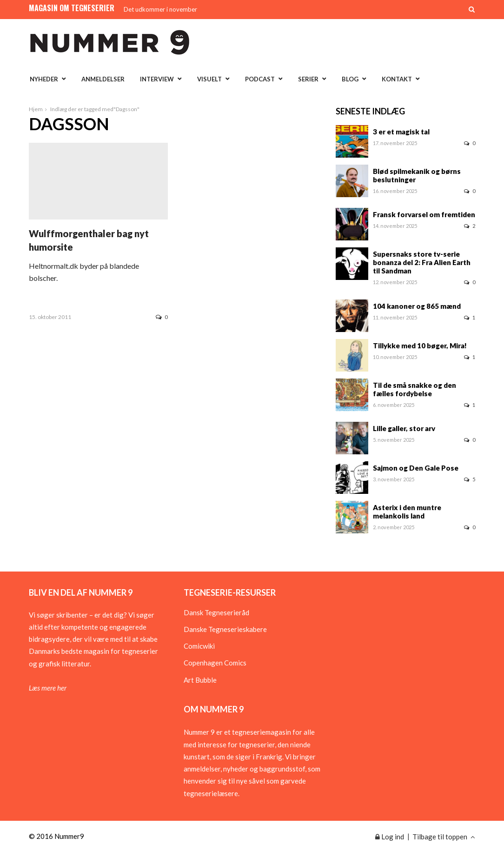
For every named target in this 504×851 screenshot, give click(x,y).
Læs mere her (48, 688)
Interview (157, 79)
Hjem (36, 109)
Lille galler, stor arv (404, 428)
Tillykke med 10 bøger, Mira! (420, 346)
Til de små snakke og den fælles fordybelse (414, 389)
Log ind (390, 837)
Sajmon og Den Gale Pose (416, 468)
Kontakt (397, 79)
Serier (308, 79)
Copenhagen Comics (215, 663)
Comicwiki (199, 646)
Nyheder (44, 79)
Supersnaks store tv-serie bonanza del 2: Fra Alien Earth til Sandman (422, 262)
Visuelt (209, 79)
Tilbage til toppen (444, 837)
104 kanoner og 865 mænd (417, 306)
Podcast (260, 79)
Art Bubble (200, 680)
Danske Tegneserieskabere (225, 629)
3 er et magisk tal (401, 132)
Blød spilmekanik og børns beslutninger (417, 175)
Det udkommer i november (160, 9)
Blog (350, 79)
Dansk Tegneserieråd (216, 612)
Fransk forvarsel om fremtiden (424, 214)
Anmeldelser (103, 79)
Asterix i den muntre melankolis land (407, 512)
